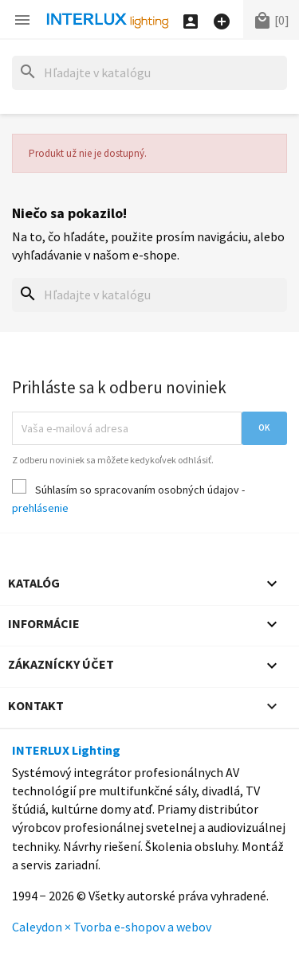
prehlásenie (40, 508)
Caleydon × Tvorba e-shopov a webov (112, 927)
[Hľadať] (149, 73)
